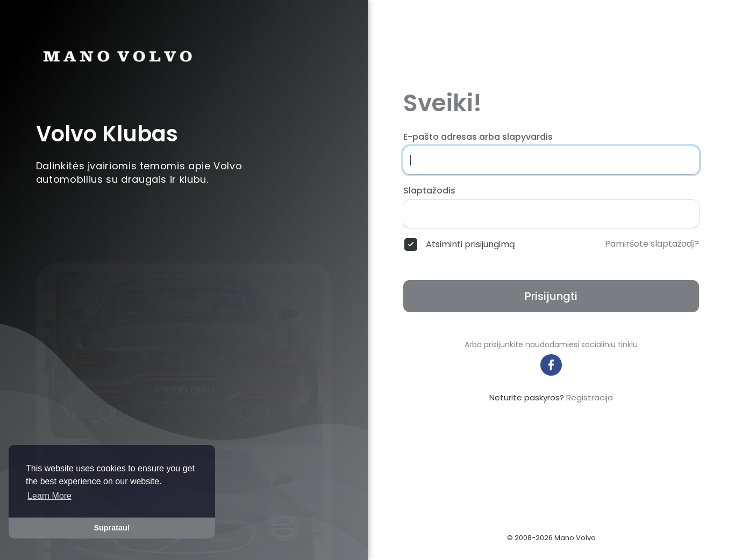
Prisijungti (551, 296)
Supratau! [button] (112, 528)
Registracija (590, 397)
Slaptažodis (429, 191)
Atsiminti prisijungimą (470, 245)
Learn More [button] (49, 496)
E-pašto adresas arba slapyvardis (478, 137)
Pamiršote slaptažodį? (652, 244)
